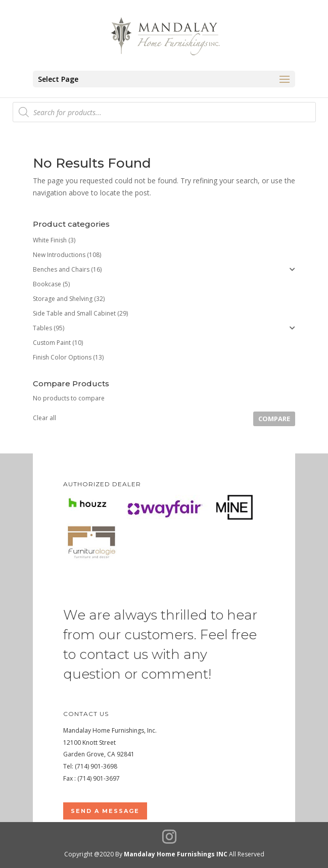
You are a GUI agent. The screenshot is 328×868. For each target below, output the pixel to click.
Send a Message (105, 811)
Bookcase (47, 284)
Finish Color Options (62, 357)
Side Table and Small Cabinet (74, 313)
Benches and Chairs (61, 269)
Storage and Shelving (63, 299)
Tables (42, 328)
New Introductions (59, 255)
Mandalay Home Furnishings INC (176, 854)
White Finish (50, 240)
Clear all (44, 418)
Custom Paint (52, 343)
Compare (274, 419)
